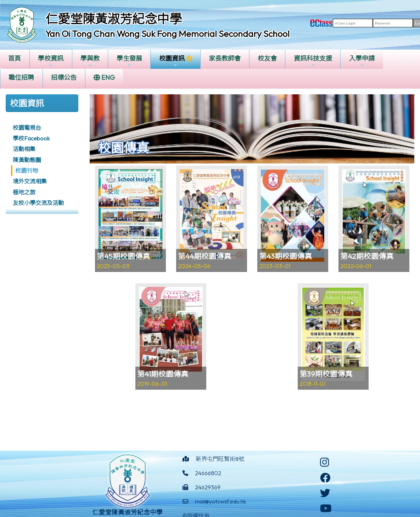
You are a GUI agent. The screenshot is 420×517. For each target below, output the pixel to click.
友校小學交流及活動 (38, 203)
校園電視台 (27, 128)
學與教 (90, 61)
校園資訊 (172, 61)
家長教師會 (225, 58)
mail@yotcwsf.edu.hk (220, 501)
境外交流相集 (30, 181)
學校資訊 (51, 61)
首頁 (15, 58)
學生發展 (129, 61)
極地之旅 (24, 192)
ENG (104, 77)
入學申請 (362, 61)
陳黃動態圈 (27, 160)
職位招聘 (21, 77)
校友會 (267, 58)
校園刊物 (27, 171)
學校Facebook (31, 138)
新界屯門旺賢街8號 (220, 459)
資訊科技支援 (313, 61)
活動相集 (24, 149)
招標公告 (64, 77)
